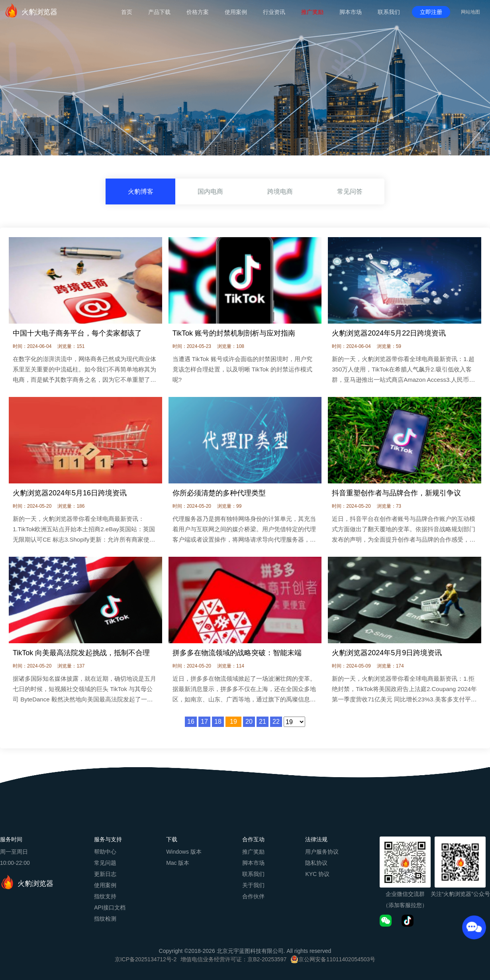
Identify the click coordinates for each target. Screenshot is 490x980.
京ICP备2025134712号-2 (146, 959)
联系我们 (389, 12)
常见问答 (350, 192)
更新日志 (105, 874)
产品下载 (159, 12)
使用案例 (236, 12)
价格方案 (198, 12)
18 (218, 722)
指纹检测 (105, 919)
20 (249, 722)
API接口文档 (110, 907)
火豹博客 (141, 192)
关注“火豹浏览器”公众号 (460, 894)
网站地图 (470, 12)
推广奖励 (312, 12)
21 (263, 722)
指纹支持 (105, 896)
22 (276, 722)
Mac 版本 (178, 863)
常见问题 (105, 863)
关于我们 (253, 885)
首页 (127, 12)
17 (204, 722)
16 (191, 722)
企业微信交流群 (405, 894)
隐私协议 (316, 863)
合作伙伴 (253, 896)
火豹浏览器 (31, 10)
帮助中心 (105, 852)
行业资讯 (274, 12)
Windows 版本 (184, 852)
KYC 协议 (317, 874)
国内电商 (210, 192)
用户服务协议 (322, 852)
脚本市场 (351, 12)
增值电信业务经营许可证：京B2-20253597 (233, 959)
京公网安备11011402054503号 (337, 959)
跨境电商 (280, 192)
